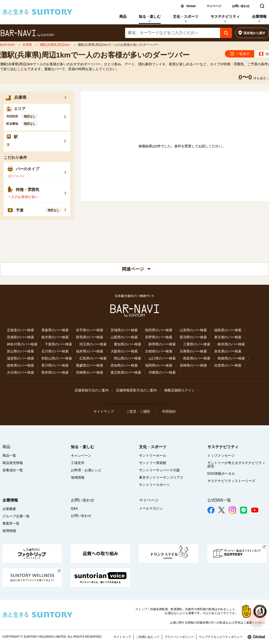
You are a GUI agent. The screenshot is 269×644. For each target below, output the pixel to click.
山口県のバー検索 (162, 358)
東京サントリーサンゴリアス (161, 477)
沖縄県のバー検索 (162, 372)
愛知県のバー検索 (128, 344)
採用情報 (9, 531)
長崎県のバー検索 (193, 365)
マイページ (214, 6)
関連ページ (136, 269)
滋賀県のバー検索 (20, 358)
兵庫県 (28, 45)
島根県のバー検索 (231, 358)
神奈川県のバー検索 (22, 344)
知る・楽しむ (150, 16)
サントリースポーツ (154, 485)
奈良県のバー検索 (228, 351)
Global (191, 6)
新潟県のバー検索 (193, 337)
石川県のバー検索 (55, 351)
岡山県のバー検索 (128, 358)
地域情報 (78, 477)
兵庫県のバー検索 (193, 351)
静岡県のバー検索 (162, 344)
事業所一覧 (11, 523)
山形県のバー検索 (193, 330)
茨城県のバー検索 (20, 337)
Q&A (74, 508)
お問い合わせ (241, 6)
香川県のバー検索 (55, 365)
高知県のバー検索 (124, 365)
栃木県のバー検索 (55, 337)
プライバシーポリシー (179, 637)
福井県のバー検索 (90, 351)
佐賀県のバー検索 (228, 365)
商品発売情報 (13, 463)
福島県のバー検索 (228, 330)
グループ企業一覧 (16, 516)
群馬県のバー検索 (90, 337)
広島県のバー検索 (93, 358)
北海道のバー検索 (20, 330)
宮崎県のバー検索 (90, 372)
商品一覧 (9, 455)
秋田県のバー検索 (159, 330)
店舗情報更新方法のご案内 (136, 390)
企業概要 (9, 509)
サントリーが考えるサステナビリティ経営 (236, 464)
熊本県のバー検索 (55, 372)
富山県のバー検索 (20, 351)
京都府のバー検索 (159, 351)
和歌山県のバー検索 (57, 358)
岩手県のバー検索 (90, 330)
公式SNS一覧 (219, 500)
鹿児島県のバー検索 (126, 372)
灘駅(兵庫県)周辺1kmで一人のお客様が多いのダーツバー (95, 55)
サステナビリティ (225, 16)
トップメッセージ (221, 455)
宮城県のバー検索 (124, 330)
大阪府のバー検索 (124, 351)
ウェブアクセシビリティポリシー (221, 637)
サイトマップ (104, 411)
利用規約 (169, 411)
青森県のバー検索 (55, 330)
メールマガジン (151, 508)
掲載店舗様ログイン (179, 390)
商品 (123, 16)
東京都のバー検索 (228, 337)
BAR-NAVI (8, 45)
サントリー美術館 (153, 463)
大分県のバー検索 (20, 372)
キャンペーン (81, 455)
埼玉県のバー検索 (93, 344)
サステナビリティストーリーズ (231, 481)
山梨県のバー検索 (124, 337)
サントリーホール (153, 455)
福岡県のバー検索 (159, 365)
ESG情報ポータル (221, 474)
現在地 (255, 33)
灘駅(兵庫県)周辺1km (55, 45)
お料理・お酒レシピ (86, 470)
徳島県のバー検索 (20, 365)
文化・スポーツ (186, 16)
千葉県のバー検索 (58, 344)
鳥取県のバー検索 (197, 358)
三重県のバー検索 (197, 344)
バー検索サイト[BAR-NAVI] (27, 33)
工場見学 (78, 463)
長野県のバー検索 (159, 337)
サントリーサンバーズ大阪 (159, 470)
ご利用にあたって (148, 637)
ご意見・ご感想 (138, 411)
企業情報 (259, 16)
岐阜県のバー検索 (231, 344)
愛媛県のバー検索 (90, 365)
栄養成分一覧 (13, 470)
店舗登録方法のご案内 (92, 390)
